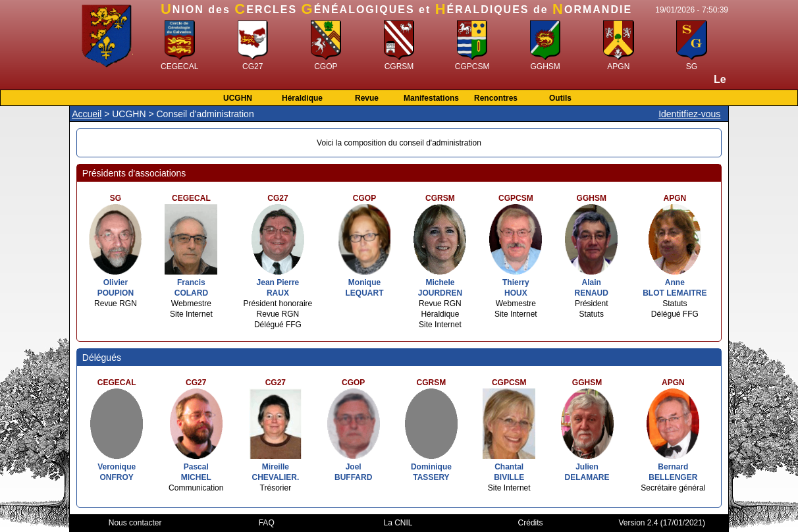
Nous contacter (135, 523)
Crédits (531, 523)
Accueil (87, 114)
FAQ (267, 523)
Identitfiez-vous (689, 114)
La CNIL (398, 523)
